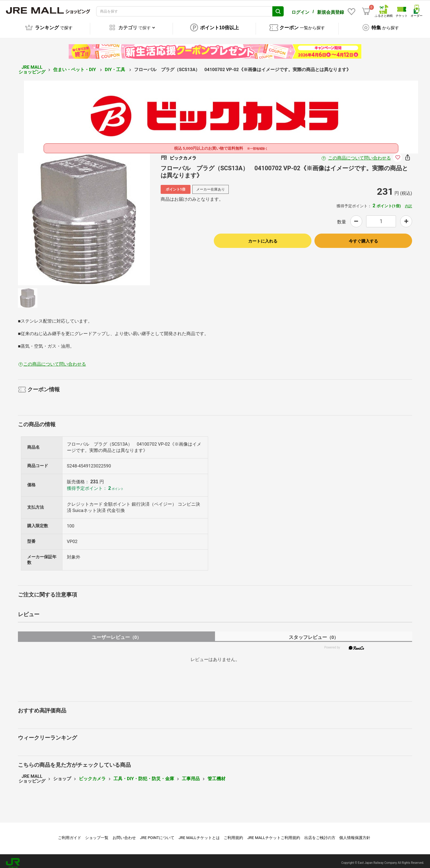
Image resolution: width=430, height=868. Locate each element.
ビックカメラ (92, 775)
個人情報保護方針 (355, 834)
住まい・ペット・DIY (75, 65)
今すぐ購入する (363, 237)
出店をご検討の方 (320, 834)
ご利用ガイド (70, 834)
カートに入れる (263, 237)
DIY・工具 (116, 65)
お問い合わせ (124, 834)
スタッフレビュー (314, 633)
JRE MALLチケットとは (199, 834)
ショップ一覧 (97, 834)
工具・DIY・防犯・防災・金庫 (144, 775)
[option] (84, 215)
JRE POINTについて (157, 834)
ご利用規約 (233, 834)
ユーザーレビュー (117, 633)
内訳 (408, 202)
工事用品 (191, 775)
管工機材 (216, 775)
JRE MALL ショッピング (32, 66)
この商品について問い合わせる (360, 154)
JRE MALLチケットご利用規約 (274, 834)
